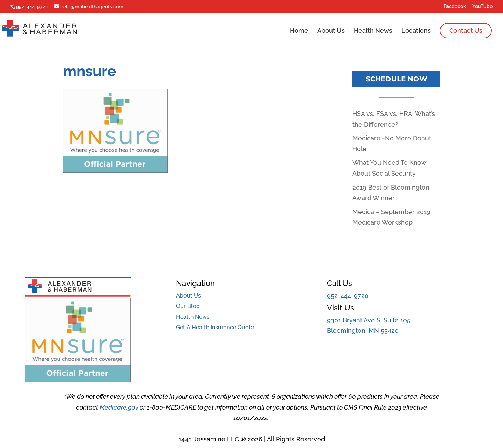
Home (299, 31)
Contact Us (466, 31)
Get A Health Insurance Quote (215, 327)
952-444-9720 (348, 296)
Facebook (455, 6)
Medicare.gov (119, 407)
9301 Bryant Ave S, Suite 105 (369, 320)
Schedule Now (396, 79)
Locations (416, 31)
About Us (331, 31)
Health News (373, 31)
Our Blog (188, 306)
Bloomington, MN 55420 (363, 331)
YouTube (482, 6)
